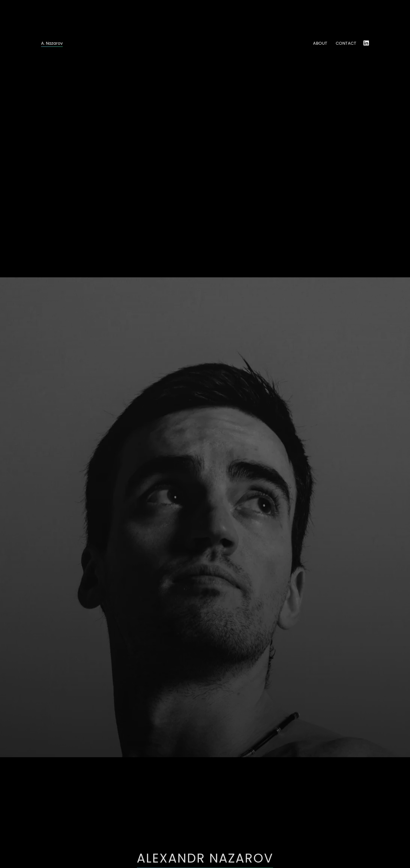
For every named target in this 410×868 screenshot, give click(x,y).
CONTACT (346, 43)
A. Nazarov (52, 44)
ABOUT (320, 43)
